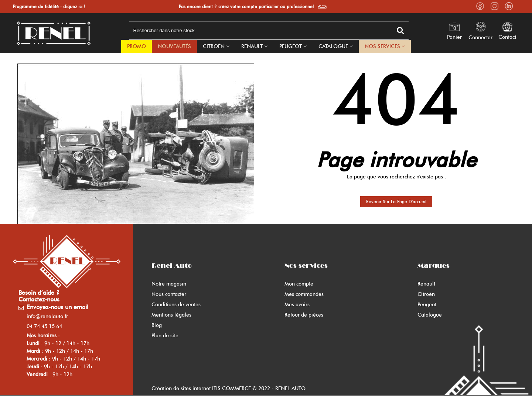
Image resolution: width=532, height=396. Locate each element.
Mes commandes (304, 294)
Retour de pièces (304, 315)
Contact (507, 37)
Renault (252, 46)
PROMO (137, 46)
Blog (157, 325)
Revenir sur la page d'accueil (396, 202)
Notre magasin (169, 284)
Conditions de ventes (176, 305)
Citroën (214, 46)
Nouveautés (174, 46)
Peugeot (291, 46)
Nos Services (382, 46)
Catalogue (333, 46)
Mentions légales (171, 315)
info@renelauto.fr (47, 316)
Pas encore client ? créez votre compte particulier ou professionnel (246, 6)
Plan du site (165, 336)
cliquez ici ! (74, 6)
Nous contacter (169, 294)
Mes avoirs (297, 305)
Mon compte (299, 284)
